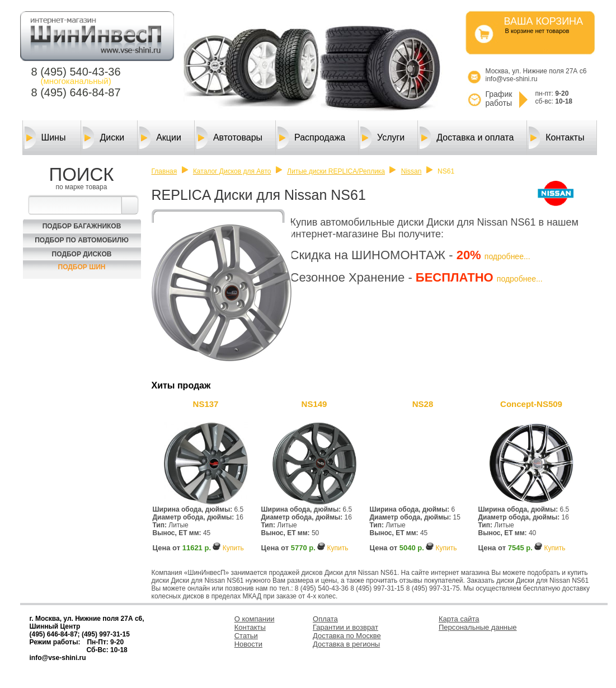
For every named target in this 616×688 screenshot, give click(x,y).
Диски (104, 138)
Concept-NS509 (531, 404)
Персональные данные (478, 627)
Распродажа (311, 138)
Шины (45, 138)
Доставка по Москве (347, 636)
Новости (248, 644)
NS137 (206, 404)
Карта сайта (459, 619)
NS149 (314, 404)
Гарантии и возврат (345, 627)
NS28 (423, 404)
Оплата (325, 619)
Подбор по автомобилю (82, 240)
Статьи (246, 636)
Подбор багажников (82, 226)
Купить (233, 548)
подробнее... (507, 256)
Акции (160, 138)
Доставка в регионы (346, 644)
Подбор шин (82, 267)
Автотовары (229, 138)
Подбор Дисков (82, 254)
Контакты (556, 138)
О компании (255, 619)
